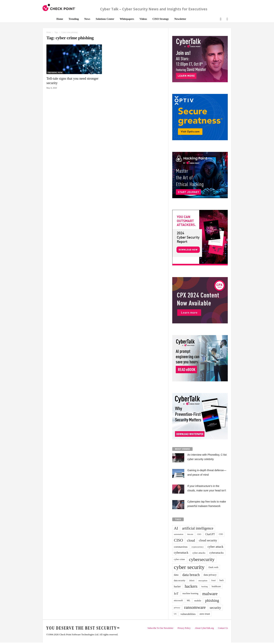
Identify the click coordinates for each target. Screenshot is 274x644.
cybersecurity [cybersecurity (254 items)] (202, 559)
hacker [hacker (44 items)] (177, 586)
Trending (74, 19)
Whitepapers (127, 19)
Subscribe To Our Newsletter (160, 628)
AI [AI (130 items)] (176, 528)
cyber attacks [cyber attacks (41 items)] (199, 553)
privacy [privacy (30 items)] (177, 608)
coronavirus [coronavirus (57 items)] (181, 547)
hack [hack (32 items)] (221, 580)
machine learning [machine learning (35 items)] (190, 593)
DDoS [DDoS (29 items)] (192, 580)
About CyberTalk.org (204, 628)
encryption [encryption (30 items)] (203, 580)
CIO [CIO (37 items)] (221, 534)
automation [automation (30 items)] (179, 534)
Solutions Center (105, 19)
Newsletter (180, 19)
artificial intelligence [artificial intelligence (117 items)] (198, 528)
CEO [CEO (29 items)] (199, 534)
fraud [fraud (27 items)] (213, 580)
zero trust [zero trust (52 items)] (205, 614)
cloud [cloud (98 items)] (191, 540)
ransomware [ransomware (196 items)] (195, 607)
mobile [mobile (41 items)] (198, 601)
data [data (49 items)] (176, 575)
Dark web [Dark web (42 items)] (213, 567)
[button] (220, 19)
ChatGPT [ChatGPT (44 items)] (210, 534)
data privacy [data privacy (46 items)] (210, 575)
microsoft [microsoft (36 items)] (178, 600)
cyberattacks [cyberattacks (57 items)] (216, 553)
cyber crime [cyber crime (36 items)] (179, 559)
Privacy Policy (184, 628)
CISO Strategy (161, 19)
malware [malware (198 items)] (210, 594)
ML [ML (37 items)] (189, 600)
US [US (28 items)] (175, 614)
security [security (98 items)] (215, 608)
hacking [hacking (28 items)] (205, 586)
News (87, 19)
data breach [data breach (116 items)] (191, 575)
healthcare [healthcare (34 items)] (216, 586)
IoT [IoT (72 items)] (176, 594)
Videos (143, 19)
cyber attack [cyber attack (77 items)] (215, 547)
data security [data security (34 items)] (180, 580)
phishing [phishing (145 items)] (212, 600)
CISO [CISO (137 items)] (178, 540)
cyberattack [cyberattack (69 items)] (181, 553)
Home (60, 19)
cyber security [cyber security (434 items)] (189, 567)
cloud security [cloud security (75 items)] (208, 540)
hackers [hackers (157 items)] (191, 586)
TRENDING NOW (55, 73)
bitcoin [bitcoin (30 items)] (190, 534)
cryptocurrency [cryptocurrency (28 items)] (197, 547)
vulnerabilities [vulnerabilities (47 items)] (188, 614)
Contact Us (223, 628)
